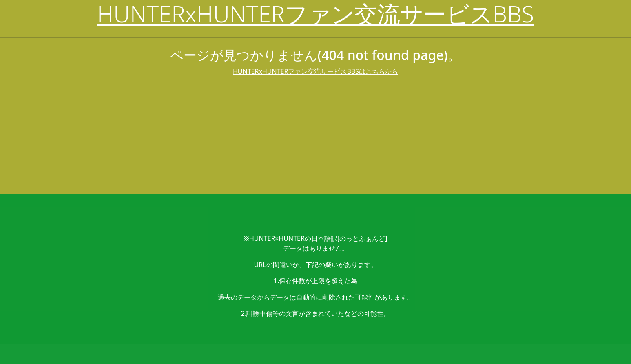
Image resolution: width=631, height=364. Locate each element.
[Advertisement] (316, 137)
